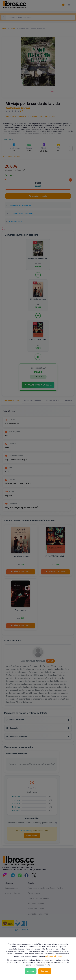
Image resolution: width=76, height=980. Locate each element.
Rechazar (45, 971)
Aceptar (31, 971)
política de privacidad (54, 956)
